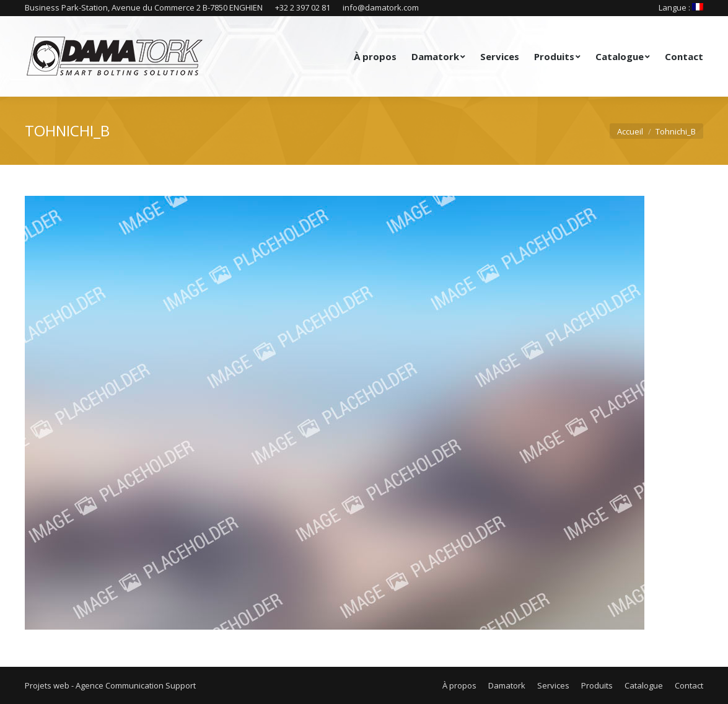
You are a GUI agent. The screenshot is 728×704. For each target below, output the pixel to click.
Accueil (630, 131)
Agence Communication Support (136, 685)
